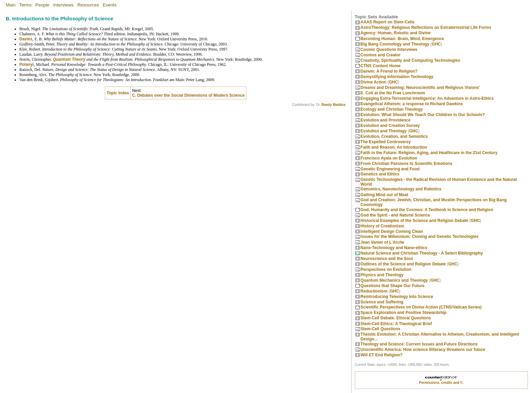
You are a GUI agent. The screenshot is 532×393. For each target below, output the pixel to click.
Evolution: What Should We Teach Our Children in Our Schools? (423, 115)
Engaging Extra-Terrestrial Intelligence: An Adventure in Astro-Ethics (427, 98)
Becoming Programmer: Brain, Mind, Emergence (402, 39)
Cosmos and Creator (381, 55)
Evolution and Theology (384, 131)
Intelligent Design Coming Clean (392, 231)
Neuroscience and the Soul (387, 259)
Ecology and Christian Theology (392, 109)
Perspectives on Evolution (386, 269)
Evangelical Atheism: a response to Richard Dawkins (412, 104)
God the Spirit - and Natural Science (395, 215)
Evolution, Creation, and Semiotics (394, 136)
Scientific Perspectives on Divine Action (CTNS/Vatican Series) (421, 307)
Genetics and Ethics (380, 174)
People (42, 5)
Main (11, 5)
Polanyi (27, 64)
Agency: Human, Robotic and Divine (396, 33)
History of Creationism (383, 226)
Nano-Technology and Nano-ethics (394, 248)
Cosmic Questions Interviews (389, 50)
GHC (436, 44)
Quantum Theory (69, 59)
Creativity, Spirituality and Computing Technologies (411, 60)
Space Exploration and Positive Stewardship (404, 313)
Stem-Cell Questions (381, 329)
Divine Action (374, 82)
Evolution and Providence (386, 120)
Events (110, 5)
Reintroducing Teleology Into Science (397, 297)
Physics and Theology (382, 275)
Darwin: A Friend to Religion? (389, 71)
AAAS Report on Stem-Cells (388, 22)
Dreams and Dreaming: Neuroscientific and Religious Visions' (420, 88)
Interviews (63, 5)
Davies (26, 39)
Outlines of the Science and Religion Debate (403, 264)
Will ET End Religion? (382, 355)
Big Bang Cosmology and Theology (395, 44)
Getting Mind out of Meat (385, 195)
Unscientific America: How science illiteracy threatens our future (423, 350)
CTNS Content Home (381, 66)
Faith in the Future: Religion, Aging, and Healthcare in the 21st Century (429, 153)
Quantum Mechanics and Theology (394, 280)
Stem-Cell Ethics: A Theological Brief (396, 324)
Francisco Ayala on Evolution (389, 158)
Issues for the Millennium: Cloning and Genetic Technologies (420, 237)
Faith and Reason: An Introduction (394, 147)
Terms (25, 5)
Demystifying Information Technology (397, 77)
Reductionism (374, 291)
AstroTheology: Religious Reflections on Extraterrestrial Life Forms (426, 27)
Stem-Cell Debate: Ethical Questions (396, 318)
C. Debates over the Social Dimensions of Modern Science (188, 95)
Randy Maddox (333, 105)
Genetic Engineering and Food (390, 169)
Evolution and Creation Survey (390, 126)
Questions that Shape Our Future (393, 286)
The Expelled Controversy (386, 142)
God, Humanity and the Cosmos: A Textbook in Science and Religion (427, 210)
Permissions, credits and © (441, 383)
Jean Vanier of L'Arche (383, 242)
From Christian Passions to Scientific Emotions (407, 164)
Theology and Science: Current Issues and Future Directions (419, 344)
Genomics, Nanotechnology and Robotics (401, 189)
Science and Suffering (382, 302)
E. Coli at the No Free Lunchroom (393, 93)
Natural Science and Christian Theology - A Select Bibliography (422, 253)
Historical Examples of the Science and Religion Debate (414, 221)
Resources (88, 5)
